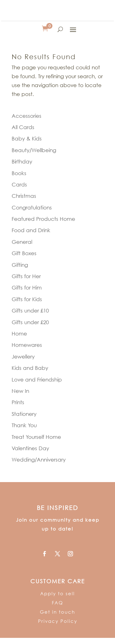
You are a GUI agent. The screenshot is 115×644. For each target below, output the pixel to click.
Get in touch (57, 612)
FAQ (57, 603)
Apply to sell (57, 593)
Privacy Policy (58, 621)
